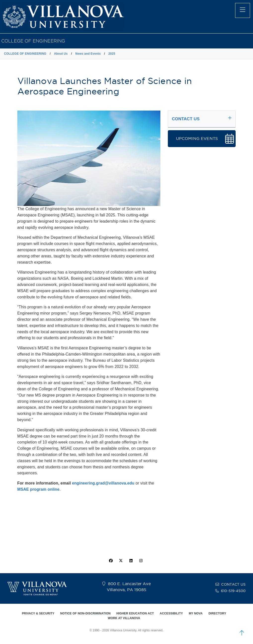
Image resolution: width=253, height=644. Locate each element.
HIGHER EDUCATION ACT (135, 613)
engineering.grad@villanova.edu (103, 483)
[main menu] (243, 10)
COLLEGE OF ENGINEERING (33, 41)
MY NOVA (196, 613)
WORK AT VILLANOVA (124, 618)
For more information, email (45, 483)
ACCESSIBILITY (171, 613)
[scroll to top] (242, 633)
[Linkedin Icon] (131, 561)
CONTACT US (233, 584)
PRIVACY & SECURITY (38, 613)
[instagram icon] (141, 561)
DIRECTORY (217, 613)
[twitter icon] (121, 561)
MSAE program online (38, 489)
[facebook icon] (111, 561)
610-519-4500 (233, 591)
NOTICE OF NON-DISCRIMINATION (85, 613)
